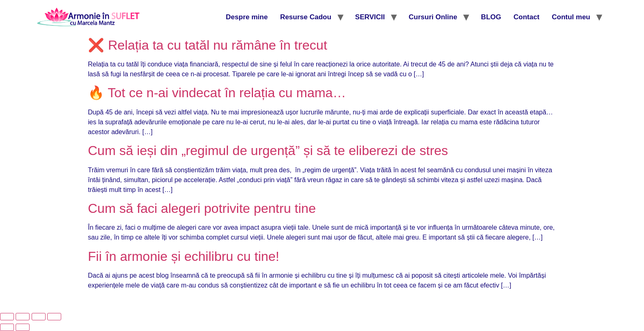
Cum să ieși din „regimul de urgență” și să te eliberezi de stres (268, 151)
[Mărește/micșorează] (7, 317)
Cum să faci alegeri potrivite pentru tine (202, 208)
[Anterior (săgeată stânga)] (7, 327)
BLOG (491, 17)
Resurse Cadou (306, 17)
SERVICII (370, 17)
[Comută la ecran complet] (23, 317)
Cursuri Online (433, 17)
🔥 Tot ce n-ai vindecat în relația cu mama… (217, 93)
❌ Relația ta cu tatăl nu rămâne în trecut (208, 45)
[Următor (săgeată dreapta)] (23, 327)
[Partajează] (39, 317)
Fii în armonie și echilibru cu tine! (184, 256)
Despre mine (247, 17)
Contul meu (571, 17)
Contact (526, 17)
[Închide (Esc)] (54, 317)
